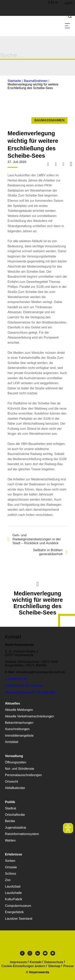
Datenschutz (54, 962)
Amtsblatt (12, 742)
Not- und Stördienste (20, 769)
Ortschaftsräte (15, 815)
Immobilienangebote (19, 736)
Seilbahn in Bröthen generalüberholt (50, 552)
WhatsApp (53, 953)
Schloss (11, 874)
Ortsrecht (12, 782)
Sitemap (54, 966)
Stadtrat (11, 808)
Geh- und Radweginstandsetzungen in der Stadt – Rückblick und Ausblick (34, 539)
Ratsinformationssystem (22, 834)
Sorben (10, 861)
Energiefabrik (14, 912)
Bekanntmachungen (19, 723)
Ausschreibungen (17, 729)
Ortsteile (11, 867)
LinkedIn (38, 953)
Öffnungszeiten (16, 762)
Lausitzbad (13, 886)
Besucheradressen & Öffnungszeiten (31, 692)
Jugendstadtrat (16, 828)
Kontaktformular (16, 679)
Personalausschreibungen (23, 775)
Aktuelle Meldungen (19, 710)
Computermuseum (18, 906)
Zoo (8, 880)
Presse (69, 966)
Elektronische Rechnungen (24, 686)
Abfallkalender (15, 788)
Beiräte (10, 821)
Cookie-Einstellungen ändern (23, 966)
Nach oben (38, 584)
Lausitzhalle (13, 893)
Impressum (18, 962)
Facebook (22, 953)
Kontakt (36, 962)
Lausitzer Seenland (19, 919)
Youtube (45, 953)
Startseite (14, 81)
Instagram (30, 953)
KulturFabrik (14, 899)
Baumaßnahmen (36, 81)
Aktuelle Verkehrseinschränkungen (29, 716)
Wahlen (10, 840)
